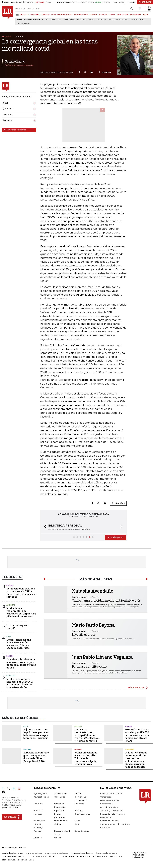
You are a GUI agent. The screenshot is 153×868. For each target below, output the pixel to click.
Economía (80, 803)
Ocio (77, 824)
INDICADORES (136, 15)
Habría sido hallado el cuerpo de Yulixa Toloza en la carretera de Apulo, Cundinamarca (86, 758)
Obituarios (59, 824)
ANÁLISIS (93, 15)
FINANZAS (24, 15)
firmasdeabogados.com (82, 853)
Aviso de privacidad (109, 807)
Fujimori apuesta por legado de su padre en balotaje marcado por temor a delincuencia (36, 733)
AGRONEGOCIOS (81, 15)
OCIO (54, 15)
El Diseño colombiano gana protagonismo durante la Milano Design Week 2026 (36, 757)
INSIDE (146, 15)
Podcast (38, 831)
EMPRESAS (45, 15)
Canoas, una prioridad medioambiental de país (106, 600)
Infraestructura (61, 820)
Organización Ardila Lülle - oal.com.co (139, 854)
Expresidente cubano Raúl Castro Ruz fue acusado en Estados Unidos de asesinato (19, 644)
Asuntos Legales (41, 797)
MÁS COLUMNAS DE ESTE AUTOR (56, 72)
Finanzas (38, 814)
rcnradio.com (83, 856)
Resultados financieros (75, 20)
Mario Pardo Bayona (93, 625)
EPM (46, 20)
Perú (26, 726)
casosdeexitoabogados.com (16, 856)
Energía (78, 726)
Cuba (9, 636)
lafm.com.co (116, 856)
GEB (60, 20)
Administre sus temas (15, 130)
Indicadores (39, 820)
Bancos (10, 656)
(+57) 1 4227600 (10, 807)
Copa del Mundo (138, 20)
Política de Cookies (109, 820)
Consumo (130, 749)
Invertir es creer (84, 634)
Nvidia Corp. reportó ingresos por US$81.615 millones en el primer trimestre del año (20, 683)
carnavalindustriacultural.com (45, 856)
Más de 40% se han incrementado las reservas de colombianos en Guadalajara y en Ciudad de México (136, 760)
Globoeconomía (83, 814)
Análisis (78, 793)
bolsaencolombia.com (107, 853)
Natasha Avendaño (93, 591)
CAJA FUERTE (122, 15)
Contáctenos (106, 803)
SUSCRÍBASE (145, 2)
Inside (78, 820)
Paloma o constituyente (89, 666)
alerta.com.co (9, 859)
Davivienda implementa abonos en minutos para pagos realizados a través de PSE (21, 663)
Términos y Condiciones (111, 810)
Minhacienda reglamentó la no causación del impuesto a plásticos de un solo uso (21, 612)
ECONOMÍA (35, 15)
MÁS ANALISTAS (136, 687)
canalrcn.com (68, 856)
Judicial (78, 749)
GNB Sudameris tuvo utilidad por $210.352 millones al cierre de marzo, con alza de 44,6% (137, 735)
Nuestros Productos (109, 800)
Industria (11, 675)
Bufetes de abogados (118, 20)
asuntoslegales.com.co (13, 853)
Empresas (38, 810)
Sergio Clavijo (15, 61)
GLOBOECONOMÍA (65, 15)
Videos (58, 837)
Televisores (23, 24)
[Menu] (18, 15)
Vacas (91, 20)
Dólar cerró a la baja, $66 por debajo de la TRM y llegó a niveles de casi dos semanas (21, 593)
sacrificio (101, 20)
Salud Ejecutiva (82, 831)
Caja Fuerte (60, 797)
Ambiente (11, 605)
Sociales (38, 837)
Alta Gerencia (61, 793)
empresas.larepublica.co (57, 853)
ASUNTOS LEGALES (107, 15)
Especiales (59, 810)
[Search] (132, 9)
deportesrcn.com (26, 859)
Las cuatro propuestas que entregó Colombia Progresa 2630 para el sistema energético (87, 735)
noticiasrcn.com (100, 856)
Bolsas (10, 585)
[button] (44, 527)
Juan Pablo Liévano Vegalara (102, 657)
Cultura (27, 749)
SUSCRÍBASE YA (115, 537)
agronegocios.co (34, 853)
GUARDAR (105, 72)
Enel (53, 20)
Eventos (79, 810)
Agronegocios (40, 793)
